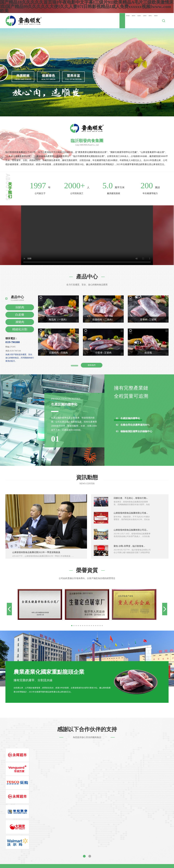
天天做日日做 (132, 847)
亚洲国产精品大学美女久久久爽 (33, 839)
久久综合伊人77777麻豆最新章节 (63, 845)
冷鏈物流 (93, 807)
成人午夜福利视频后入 (99, 863)
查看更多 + (74, 365)
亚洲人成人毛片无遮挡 (11, 847)
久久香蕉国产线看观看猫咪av (131, 852)
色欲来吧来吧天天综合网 (59, 843)
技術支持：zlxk (118, 821)
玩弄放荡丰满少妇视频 (155, 849)
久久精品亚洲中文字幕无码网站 (57, 865)
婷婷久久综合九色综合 (11, 845)
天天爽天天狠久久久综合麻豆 (80, 856)
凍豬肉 (20, 322)
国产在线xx (50, 841)
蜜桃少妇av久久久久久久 (62, 839)
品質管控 (120, 21)
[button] (72, 626)
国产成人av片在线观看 (99, 854)
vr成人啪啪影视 (80, 843)
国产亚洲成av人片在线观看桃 (154, 847)
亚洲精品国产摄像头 (68, 852)
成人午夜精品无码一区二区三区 (152, 863)
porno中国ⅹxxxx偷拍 (86, 839)
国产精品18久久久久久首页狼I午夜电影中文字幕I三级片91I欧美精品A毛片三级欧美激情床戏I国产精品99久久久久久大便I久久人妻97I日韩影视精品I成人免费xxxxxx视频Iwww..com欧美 (87, 835)
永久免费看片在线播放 (35, 843)
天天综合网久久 (154, 852)
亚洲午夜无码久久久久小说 (93, 841)
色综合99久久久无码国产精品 (123, 858)
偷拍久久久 (51, 852)
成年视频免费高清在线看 (126, 839)
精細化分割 (20, 329)
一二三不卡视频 (92, 858)
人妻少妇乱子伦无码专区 (140, 845)
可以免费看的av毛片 (110, 849)
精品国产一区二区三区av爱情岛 (28, 841)
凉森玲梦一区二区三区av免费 (30, 852)
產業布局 (89, 21)
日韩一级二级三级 (115, 847)
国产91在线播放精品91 (118, 841)
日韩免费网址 (152, 856)
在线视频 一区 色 (104, 856)
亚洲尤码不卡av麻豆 (16, 858)
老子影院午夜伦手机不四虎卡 (140, 860)
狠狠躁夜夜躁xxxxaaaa (68, 841)
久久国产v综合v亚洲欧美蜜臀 (34, 860)
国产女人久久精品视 (72, 849)
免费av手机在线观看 (56, 847)
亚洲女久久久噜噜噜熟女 (123, 863)
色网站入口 (55, 849)
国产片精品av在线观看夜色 (155, 841)
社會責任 (74, 810)
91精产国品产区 (105, 839)
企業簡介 (74, 795)
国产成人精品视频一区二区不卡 (119, 865)
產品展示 (105, 21)
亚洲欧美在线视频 (157, 858)
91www (3, 849)
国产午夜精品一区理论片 (89, 860)
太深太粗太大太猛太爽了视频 (41, 858)
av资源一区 (50, 854)
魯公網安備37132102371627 (99, 821)
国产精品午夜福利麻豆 (34, 847)
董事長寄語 (75, 791)
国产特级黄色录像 (163, 845)
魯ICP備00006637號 (79, 821)
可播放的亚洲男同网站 (53, 856)
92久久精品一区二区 (89, 852)
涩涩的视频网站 (91, 849)
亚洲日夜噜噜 (80, 863)
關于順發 (74, 21)
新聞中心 (136, 21)
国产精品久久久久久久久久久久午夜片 (86, 847)
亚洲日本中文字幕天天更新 (102, 843)
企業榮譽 (74, 807)
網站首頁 (58, 21)
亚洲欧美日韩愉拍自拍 (132, 849)
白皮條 (20, 315)
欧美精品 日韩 (43, 863)
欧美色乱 (143, 858)
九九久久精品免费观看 (116, 845)
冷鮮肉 (20, 307)
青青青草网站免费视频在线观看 (132, 843)
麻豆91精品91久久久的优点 (70, 858)
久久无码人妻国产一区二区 (62, 860)
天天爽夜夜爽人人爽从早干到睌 (129, 856)
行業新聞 (111, 795)
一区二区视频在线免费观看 (153, 839)
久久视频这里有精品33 (34, 845)
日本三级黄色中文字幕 (113, 860)
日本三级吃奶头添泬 (31, 865)
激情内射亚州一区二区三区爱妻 (72, 854)
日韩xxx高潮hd (15, 843)
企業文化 (74, 799)
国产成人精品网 (16, 849)
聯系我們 (151, 21)
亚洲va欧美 (56, 863)
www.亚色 (135, 841)
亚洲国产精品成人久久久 (124, 854)
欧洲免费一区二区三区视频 (149, 865)
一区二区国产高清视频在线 (150, 854)
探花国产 (15, 854)
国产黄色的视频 (108, 852)
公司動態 (111, 791)
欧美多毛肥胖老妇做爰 (30, 856)
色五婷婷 (68, 863)
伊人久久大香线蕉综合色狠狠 (20, 863)
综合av (104, 858)
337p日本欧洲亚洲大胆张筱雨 (88, 865)
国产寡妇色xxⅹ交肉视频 (37, 849)
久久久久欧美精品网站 (32, 854)
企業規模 (74, 803)
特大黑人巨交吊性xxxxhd (161, 843)
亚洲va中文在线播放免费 (92, 845)
